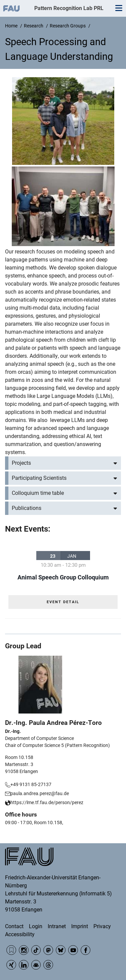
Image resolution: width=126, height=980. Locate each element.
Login (36, 926)
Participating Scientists (39, 478)
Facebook (86, 950)
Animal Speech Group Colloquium (63, 577)
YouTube (73, 950)
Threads (48, 965)
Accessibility (20, 934)
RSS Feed (11, 950)
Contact (14, 926)
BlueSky (61, 950)
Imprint (80, 926)
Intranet (57, 926)
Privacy (102, 926)
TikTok (36, 950)
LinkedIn (24, 965)
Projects (21, 463)
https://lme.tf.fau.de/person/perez (47, 802)
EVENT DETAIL (63, 602)
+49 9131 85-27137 (31, 784)
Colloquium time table (38, 493)
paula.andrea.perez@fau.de (40, 793)
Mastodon (48, 950)
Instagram (24, 950)
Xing (11, 965)
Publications (27, 508)
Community (36, 965)
